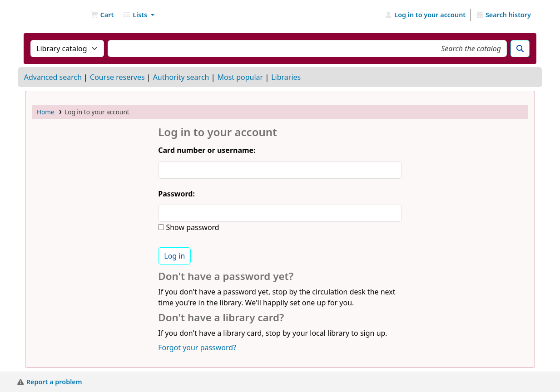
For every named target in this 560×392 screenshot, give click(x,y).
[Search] (520, 49)
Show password (191, 227)
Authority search (181, 77)
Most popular (240, 77)
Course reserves (117, 77)
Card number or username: (207, 150)
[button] (102, 15)
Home (46, 112)
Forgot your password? (197, 348)
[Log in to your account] (425, 15)
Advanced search (53, 77)
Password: (176, 194)
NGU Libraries (48, 15)
